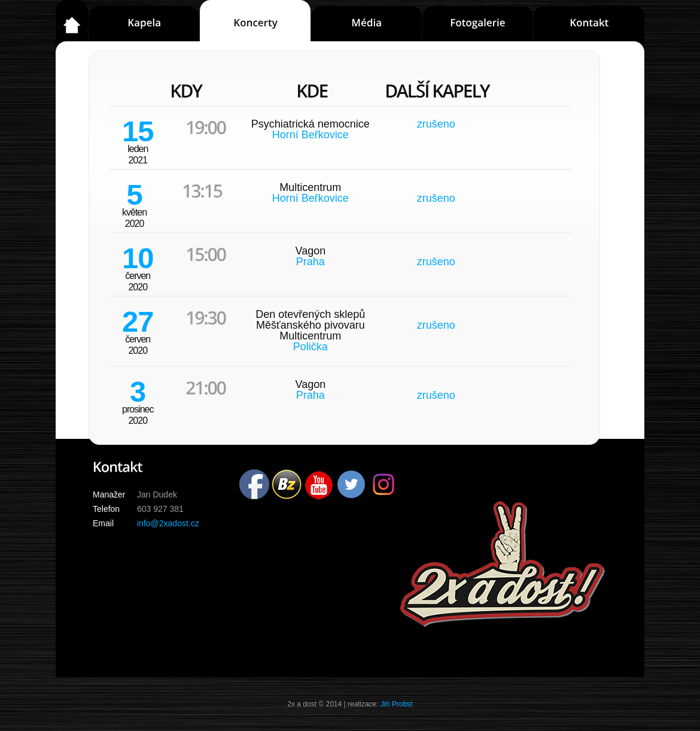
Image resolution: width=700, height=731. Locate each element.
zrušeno (436, 124)
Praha (311, 262)
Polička (311, 347)
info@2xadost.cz (168, 523)
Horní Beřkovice (311, 135)
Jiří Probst (397, 704)
